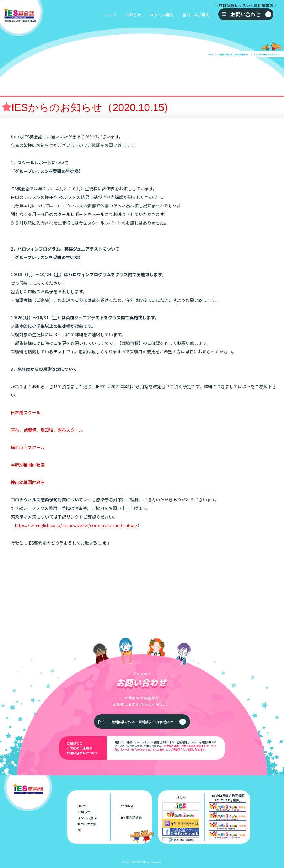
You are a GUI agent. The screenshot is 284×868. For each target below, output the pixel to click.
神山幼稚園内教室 (28, 482)
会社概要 (127, 806)
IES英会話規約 (131, 818)
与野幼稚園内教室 (28, 465)
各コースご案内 (196, 15)
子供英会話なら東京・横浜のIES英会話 (40, 788)
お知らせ (133, 15)
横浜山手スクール (28, 447)
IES (140, 862)
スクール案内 (162, 15)
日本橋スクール (26, 412)
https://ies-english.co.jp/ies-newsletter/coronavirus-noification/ (76, 525)
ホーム (111, 15)
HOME (82, 806)
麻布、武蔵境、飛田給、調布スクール (47, 430)
